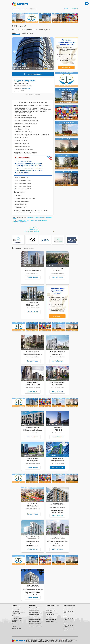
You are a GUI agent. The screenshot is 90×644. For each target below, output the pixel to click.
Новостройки (25, 9)
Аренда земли (50, 616)
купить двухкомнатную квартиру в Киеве (29, 164)
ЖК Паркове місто (57, 459)
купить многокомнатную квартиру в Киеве (29, 169)
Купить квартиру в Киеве (24, 160)
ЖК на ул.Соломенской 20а (32, 230)
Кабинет (66, 9)
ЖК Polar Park (57, 383)
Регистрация (74, 9)
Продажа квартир (16, 608)
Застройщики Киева (23, 171)
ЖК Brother (57, 269)
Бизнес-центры (50, 620)
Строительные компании (35, 625)
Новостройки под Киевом (35, 611)
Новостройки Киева (34, 609)
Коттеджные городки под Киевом (70, 614)
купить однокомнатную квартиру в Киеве (29, 162)
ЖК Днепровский (33, 304)
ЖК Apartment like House (33, 429)
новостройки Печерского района (36, 216)
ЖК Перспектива (33, 540)
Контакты (15, 625)
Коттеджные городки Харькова (69, 625)
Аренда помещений (51, 618)
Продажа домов (16, 612)
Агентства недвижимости (18, 623)
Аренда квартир (50, 607)
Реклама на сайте (17, 627)
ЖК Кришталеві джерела (33, 353)
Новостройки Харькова (35, 618)
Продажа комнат (16, 610)
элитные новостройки (24, 219)
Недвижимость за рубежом (17, 620)
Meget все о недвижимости (19, 639)
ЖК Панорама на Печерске (33, 588)
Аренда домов (50, 611)
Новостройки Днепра (34, 613)
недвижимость (37, 93)
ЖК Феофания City (33, 383)
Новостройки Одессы (35, 616)
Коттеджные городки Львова (69, 628)
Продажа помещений (17, 617)
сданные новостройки (36, 219)
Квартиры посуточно (51, 609)
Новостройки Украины (35, 607)
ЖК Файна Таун (33, 505)
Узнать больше (33, 276)
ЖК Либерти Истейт (34, 228)
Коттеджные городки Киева (69, 611)
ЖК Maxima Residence (33, 269)
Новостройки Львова (34, 620)
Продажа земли (16, 615)
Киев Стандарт (26, 87)
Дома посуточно (50, 613)
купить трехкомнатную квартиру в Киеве (29, 167)
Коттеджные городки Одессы (69, 621)
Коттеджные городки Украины (69, 607)
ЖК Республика (33, 459)
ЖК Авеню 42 (57, 353)
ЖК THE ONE (57, 429)
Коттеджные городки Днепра (69, 618)
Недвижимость (16, 9)
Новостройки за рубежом (35, 622)
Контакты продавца (33, 73)
